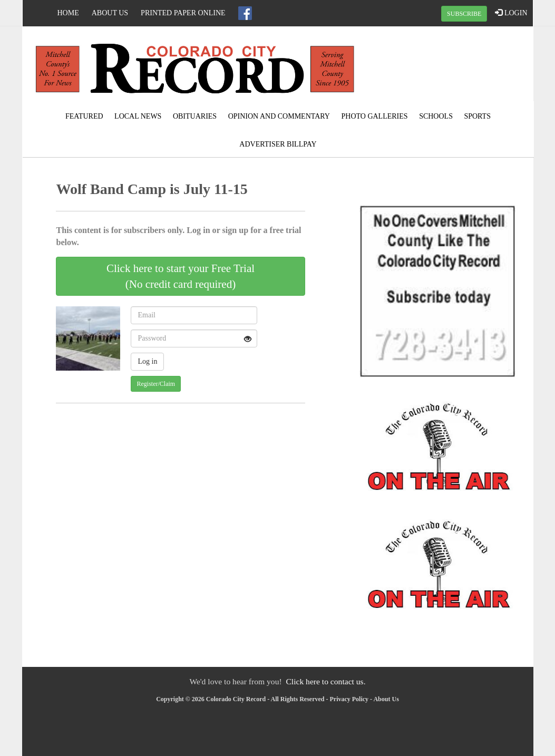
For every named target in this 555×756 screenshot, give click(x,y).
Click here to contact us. (325, 681)
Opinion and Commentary (279, 116)
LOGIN (511, 13)
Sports (477, 116)
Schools (436, 116)
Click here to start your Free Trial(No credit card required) (181, 276)
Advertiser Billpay (278, 144)
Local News (138, 116)
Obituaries (195, 116)
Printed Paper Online (183, 13)
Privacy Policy (349, 699)
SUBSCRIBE (464, 14)
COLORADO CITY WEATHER (447, 66)
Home (68, 13)
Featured (84, 116)
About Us (110, 13)
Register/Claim (156, 384)
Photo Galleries (374, 116)
